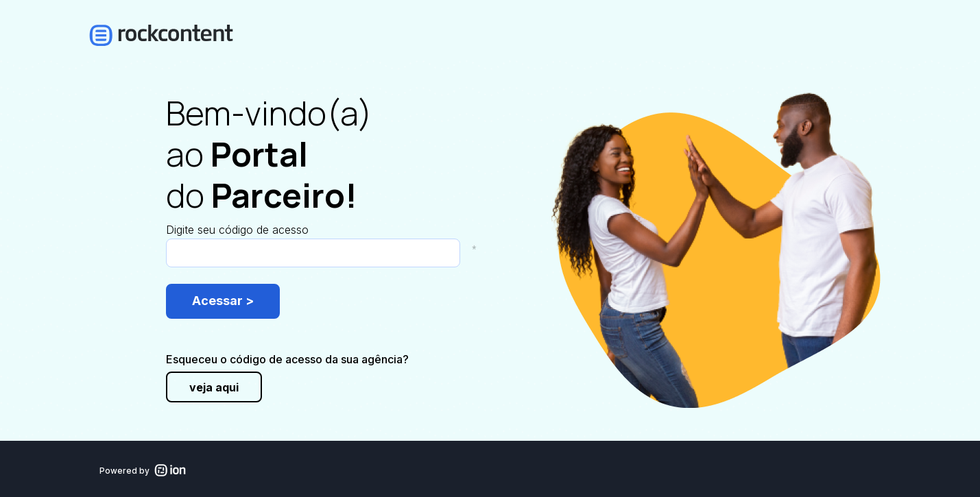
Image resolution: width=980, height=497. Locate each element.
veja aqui (214, 387)
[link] (190, 35)
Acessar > (223, 301)
